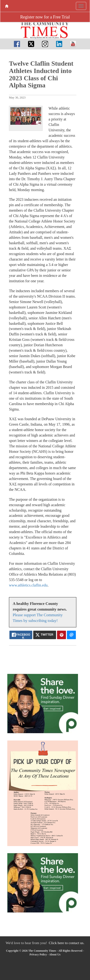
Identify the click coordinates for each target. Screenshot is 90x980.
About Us (55, 954)
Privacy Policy (38, 954)
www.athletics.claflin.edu (28, 585)
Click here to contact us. (67, 943)
